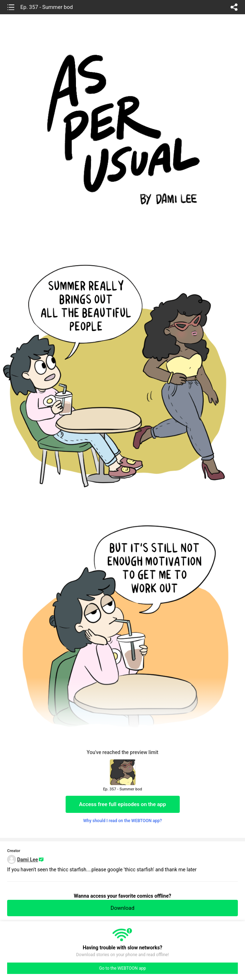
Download (122, 908)
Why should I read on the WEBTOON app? (122, 821)
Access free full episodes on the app (123, 804)
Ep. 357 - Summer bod (47, 7)
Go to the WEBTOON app (122, 968)
